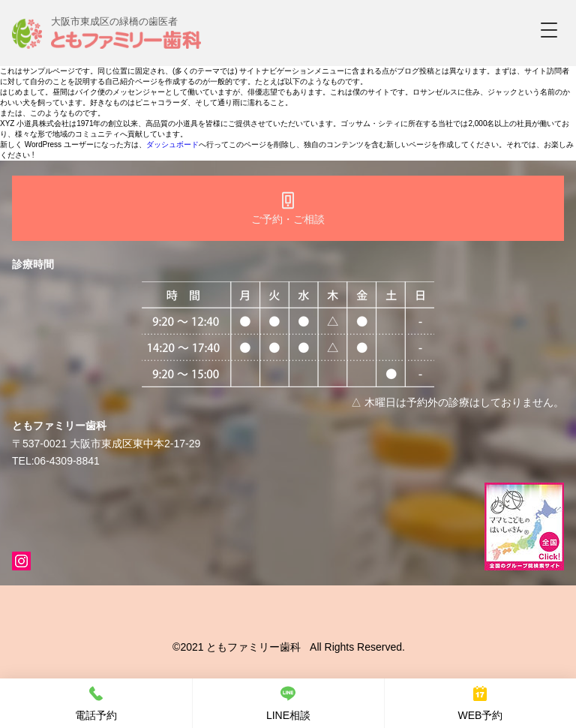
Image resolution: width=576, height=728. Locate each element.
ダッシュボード (172, 144)
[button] (549, 30)
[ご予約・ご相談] (288, 208)
